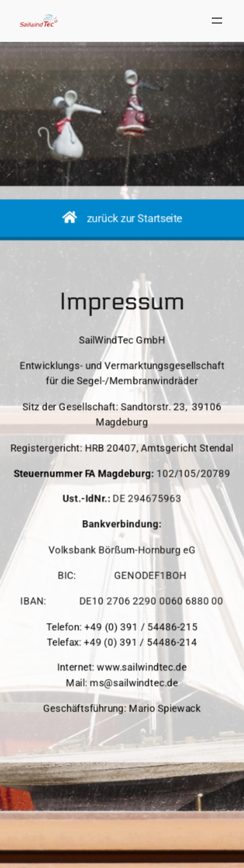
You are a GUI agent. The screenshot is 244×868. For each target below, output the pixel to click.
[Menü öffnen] (217, 21)
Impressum (105, 763)
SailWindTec (52, 724)
